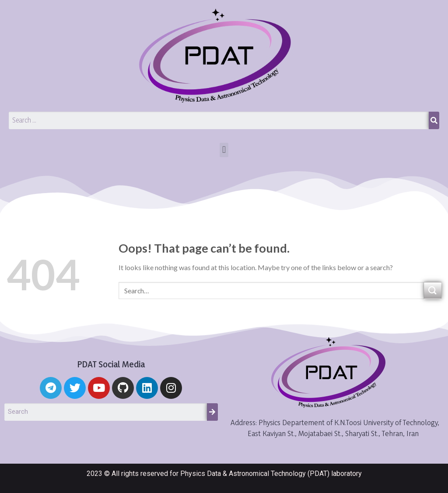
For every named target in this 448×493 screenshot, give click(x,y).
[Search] (434, 120)
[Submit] (433, 291)
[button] (224, 150)
